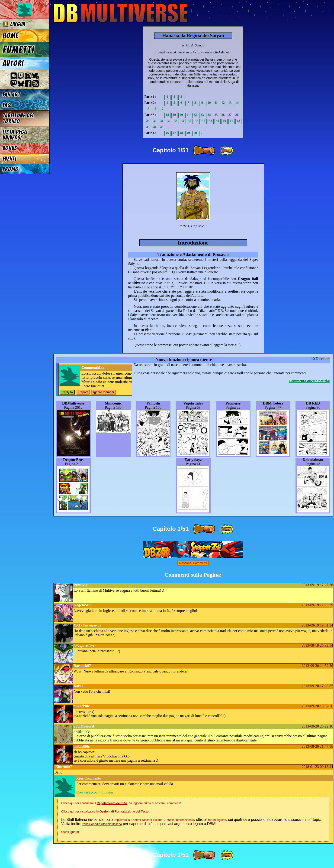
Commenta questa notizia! (309, 381)
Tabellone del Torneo (18, 118)
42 (238, 121)
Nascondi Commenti (193, 563)
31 (162, 121)
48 (181, 133)
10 (209, 103)
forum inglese (217, 820)
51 (202, 133)
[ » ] (204, 151)
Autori (13, 63)
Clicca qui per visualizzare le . (105, 811)
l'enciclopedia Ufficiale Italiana (102, 824)
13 (230, 103)
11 (216, 103)
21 (188, 115)
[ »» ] (227, 151)
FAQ (7, 105)
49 (188, 133)
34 (183, 121)
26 (223, 115)
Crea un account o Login (95, 792)
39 (218, 121)
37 (204, 121)
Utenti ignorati (70, 832)
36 (197, 121)
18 (167, 115)
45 (162, 127)
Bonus (10, 148)
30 (155, 121)
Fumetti (18, 49)
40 (225, 121)
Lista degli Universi (15, 135)
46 (167, 133)
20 (181, 115)
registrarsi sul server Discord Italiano (139, 820)
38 (211, 121)
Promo (11, 169)
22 (195, 115)
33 (176, 121)
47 (174, 133)
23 (202, 115)
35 (190, 121)
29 (148, 121)
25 (216, 115)
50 (195, 133)
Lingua (14, 24)
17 (162, 109)
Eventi (10, 159)
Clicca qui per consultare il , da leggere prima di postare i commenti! (121, 803)
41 (231, 121)
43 (148, 127)
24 (209, 115)
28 (237, 115)
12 (223, 103)
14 (237, 103)
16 (155, 109)
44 (155, 127)
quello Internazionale (180, 820)
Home (11, 36)
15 (148, 109)
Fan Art (11, 95)
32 (169, 121)
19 (174, 115)
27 (230, 115)
